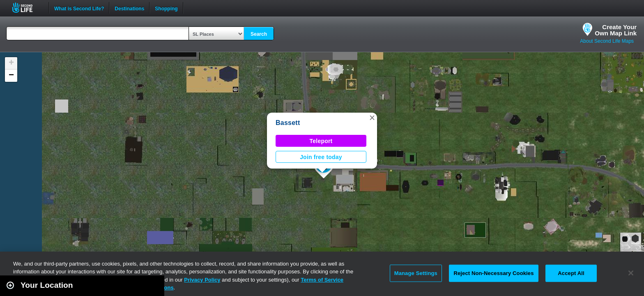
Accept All (571, 273)
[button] (372, 118)
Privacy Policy (202, 280)
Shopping (166, 8)
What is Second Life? (79, 8)
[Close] (631, 273)
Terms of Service (322, 280)
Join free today (321, 157)
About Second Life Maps (607, 41)
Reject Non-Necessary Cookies (493, 273)
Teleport (321, 141)
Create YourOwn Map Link (616, 30)
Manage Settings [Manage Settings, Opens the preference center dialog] (416, 273)
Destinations (129, 8)
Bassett (288, 123)
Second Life (27, 8)
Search (259, 34)
